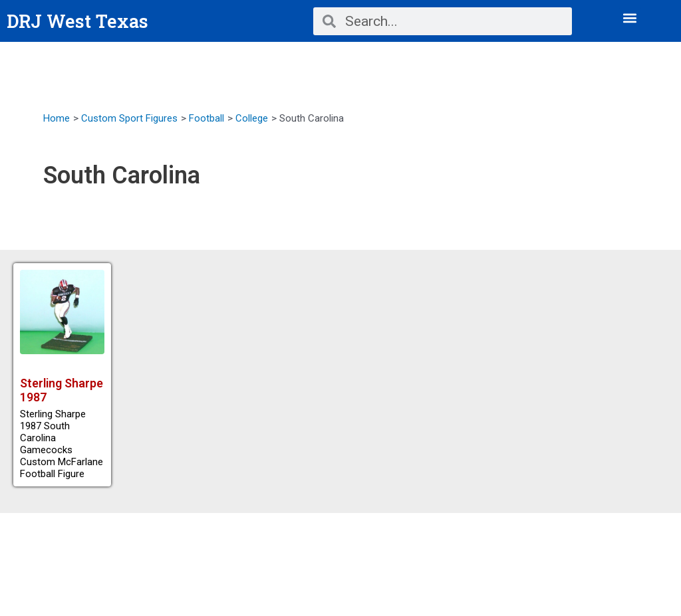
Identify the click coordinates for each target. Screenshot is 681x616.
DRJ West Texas (78, 21)
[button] (630, 18)
